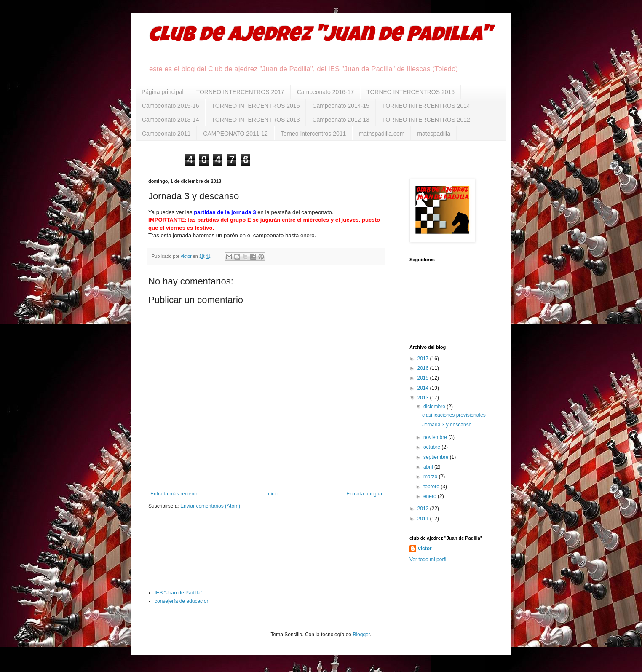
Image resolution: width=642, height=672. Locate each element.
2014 (424, 388)
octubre (432, 447)
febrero (432, 487)
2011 (424, 519)
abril (429, 467)
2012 (424, 509)
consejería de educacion (182, 601)
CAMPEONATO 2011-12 (235, 134)
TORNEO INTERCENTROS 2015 (255, 106)
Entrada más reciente (174, 494)
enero (431, 496)
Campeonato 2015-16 (170, 106)
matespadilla (434, 134)
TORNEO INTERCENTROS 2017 (240, 92)
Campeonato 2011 (166, 134)
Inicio (273, 494)
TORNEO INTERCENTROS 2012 (426, 120)
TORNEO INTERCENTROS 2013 (255, 120)
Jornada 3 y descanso (447, 425)
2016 (424, 368)
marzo (431, 477)
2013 (424, 398)
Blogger (361, 635)
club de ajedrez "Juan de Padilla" (320, 37)
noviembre (436, 437)
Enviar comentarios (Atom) (210, 506)
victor (425, 549)
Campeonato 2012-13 (341, 120)
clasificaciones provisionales (454, 415)
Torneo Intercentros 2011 (313, 134)
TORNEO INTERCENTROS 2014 (426, 106)
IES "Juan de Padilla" (178, 593)
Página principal (163, 92)
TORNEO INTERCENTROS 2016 (411, 92)
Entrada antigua (364, 494)
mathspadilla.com (381, 134)
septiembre (437, 457)
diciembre (435, 407)
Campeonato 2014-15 (341, 106)
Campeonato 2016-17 (325, 92)
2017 (424, 359)
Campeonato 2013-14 (170, 120)
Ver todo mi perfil (428, 560)
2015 (424, 378)
